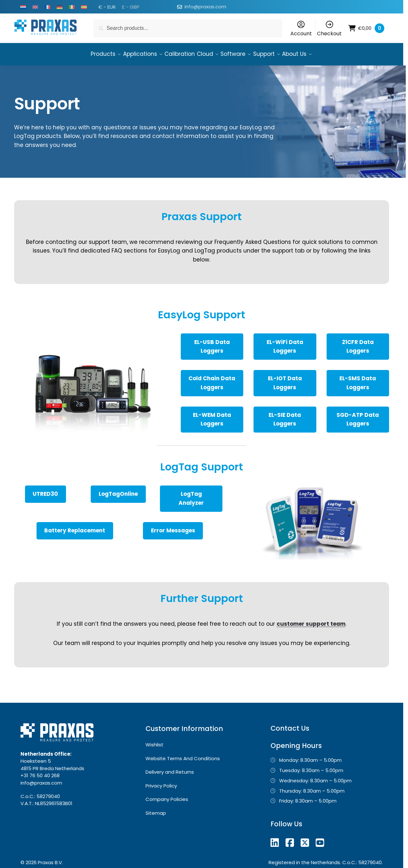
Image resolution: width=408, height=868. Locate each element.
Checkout (329, 29)
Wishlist (154, 742)
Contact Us (290, 725)
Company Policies (167, 796)
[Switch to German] (60, 7)
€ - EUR (107, 7)
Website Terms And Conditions (183, 756)
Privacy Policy (161, 783)
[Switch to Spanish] (84, 7)
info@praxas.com (205, 7)
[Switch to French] (47, 7)
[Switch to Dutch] (23, 7)
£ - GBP (131, 7)
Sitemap (156, 810)
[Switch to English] (35, 7)
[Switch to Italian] (72, 7)
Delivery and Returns (170, 769)
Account (301, 29)
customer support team (311, 621)
